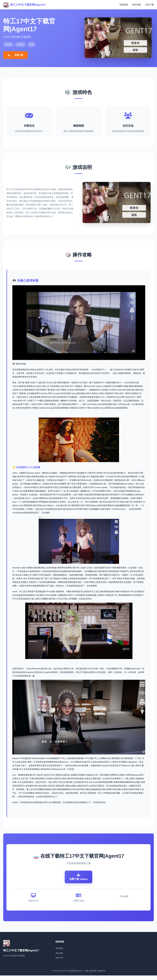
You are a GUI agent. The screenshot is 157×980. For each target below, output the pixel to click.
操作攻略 (137, 5)
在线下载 (149, 5)
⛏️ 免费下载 (15, 55)
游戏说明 (124, 5)
